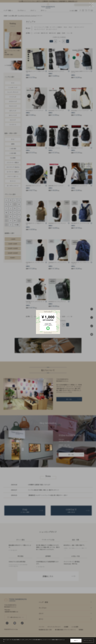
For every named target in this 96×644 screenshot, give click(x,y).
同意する (76, 641)
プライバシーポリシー (88, 641)
